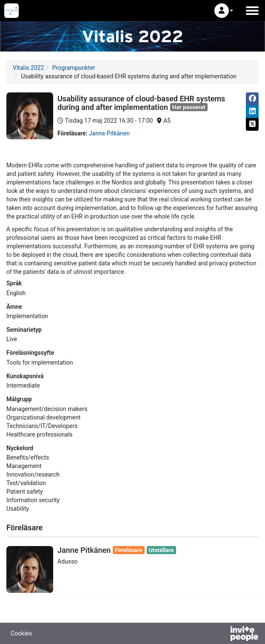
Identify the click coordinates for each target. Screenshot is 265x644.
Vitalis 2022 (28, 68)
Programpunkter (74, 68)
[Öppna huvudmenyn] (252, 11)
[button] (224, 11)
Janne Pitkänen (109, 133)
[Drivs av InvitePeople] (222, 635)
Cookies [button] (21, 633)
